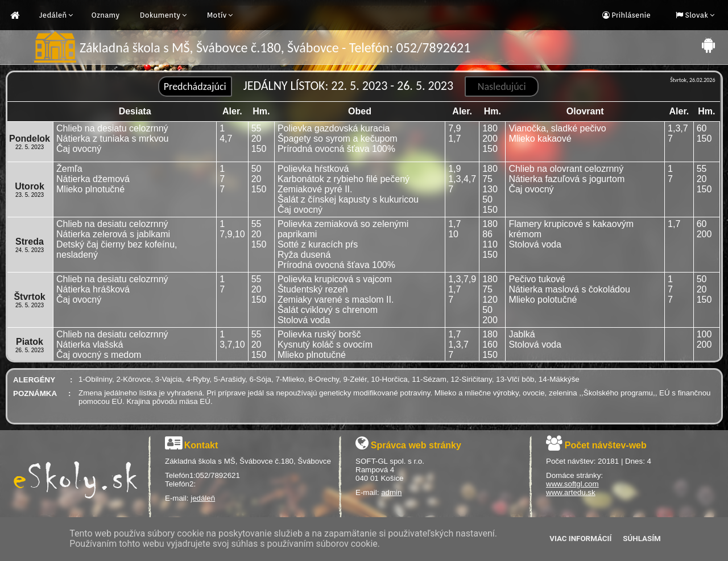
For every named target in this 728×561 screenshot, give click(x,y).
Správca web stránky (416, 445)
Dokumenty (160, 15)
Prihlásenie (630, 15)
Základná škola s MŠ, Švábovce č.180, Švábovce (248, 461)
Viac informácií (580, 539)
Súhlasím (642, 539)
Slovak (696, 15)
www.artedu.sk (571, 492)
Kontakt (201, 445)
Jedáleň (53, 15)
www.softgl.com (572, 484)
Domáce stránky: (574, 475)
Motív (217, 15)
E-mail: (178, 498)
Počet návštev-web (606, 445)
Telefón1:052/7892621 (202, 475)
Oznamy (105, 15)
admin (391, 492)
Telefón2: (180, 484)
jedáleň (203, 498)
